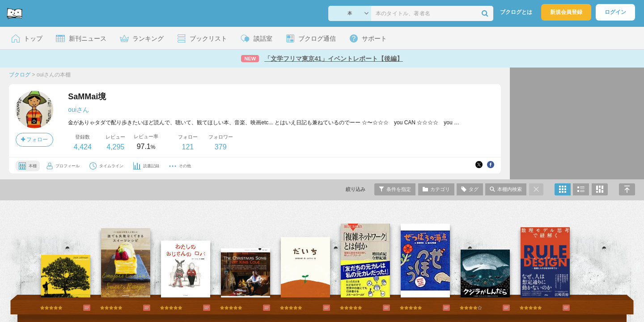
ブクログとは (516, 12)
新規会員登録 (566, 12)
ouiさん (78, 110)
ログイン (615, 12)
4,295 (115, 147)
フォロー (34, 140)
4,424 (83, 147)
